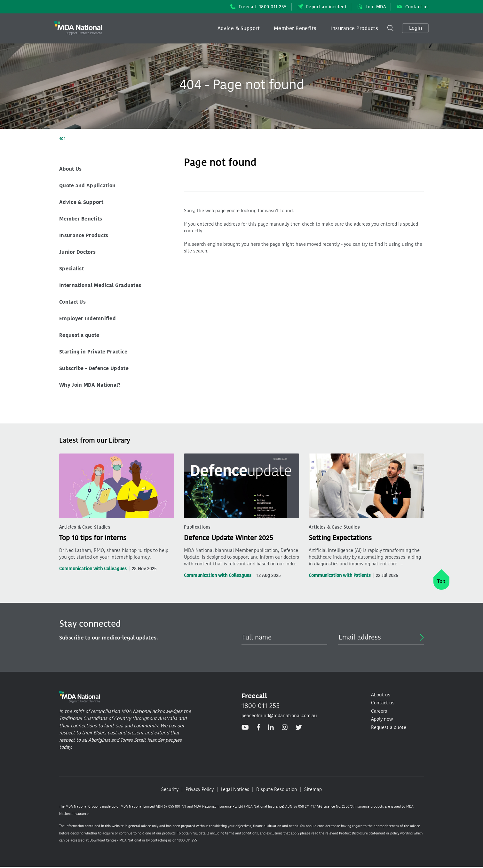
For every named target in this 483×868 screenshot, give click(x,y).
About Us (70, 169)
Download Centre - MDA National (115, 840)
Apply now (382, 719)
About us (381, 695)
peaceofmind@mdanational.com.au (279, 716)
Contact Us (72, 302)
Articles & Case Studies (85, 527)
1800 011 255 (261, 706)
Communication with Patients (340, 575)
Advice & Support (239, 28)
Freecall (259, 7)
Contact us (413, 7)
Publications (197, 527)
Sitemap (313, 789)
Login (416, 28)
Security (170, 789)
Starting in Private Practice (93, 352)
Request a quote (79, 335)
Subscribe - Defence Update (94, 368)
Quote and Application (87, 186)
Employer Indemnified (87, 318)
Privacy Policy (200, 789)
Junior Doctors (77, 252)
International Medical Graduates (100, 285)
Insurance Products (354, 28)
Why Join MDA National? (90, 385)
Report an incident (322, 7)
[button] (239, 28)
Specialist (71, 269)
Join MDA (372, 7)
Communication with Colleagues (93, 569)
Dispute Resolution (277, 789)
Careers (379, 711)
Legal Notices (235, 789)
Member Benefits (295, 28)
